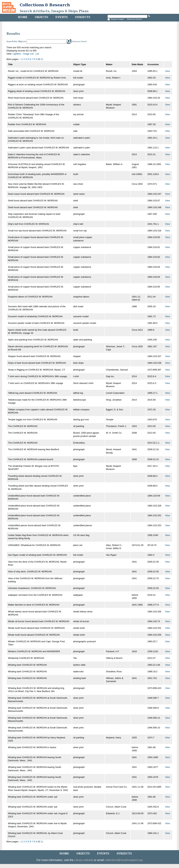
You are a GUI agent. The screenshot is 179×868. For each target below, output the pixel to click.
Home (23, 17)
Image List (28, 54)
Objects (41, 17)
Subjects (83, 17)
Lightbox (17, 54)
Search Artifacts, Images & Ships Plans (54, 11)
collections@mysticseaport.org (123, 860)
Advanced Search (135, 19)
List (37, 54)
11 (42, 59)
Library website (84, 860)
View (167, 71)
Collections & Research (45, 5)
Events (62, 17)
